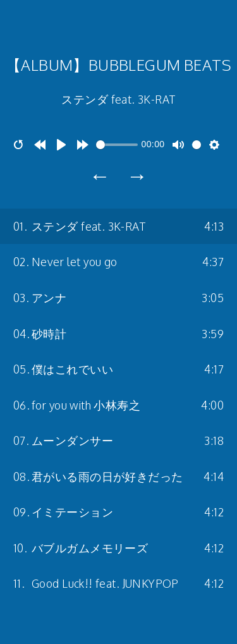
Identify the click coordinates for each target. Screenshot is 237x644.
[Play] (61, 145)
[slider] (117, 145)
